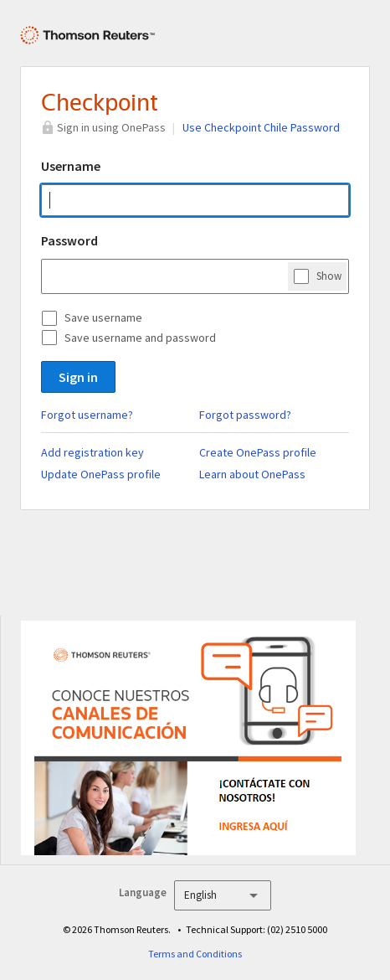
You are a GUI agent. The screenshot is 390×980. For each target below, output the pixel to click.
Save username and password (140, 338)
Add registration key (92, 452)
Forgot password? (245, 415)
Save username (103, 317)
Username (71, 166)
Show (329, 276)
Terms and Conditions (195, 954)
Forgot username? (87, 415)
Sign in (78, 377)
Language (143, 892)
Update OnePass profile (101, 474)
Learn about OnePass (252, 474)
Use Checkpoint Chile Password (261, 127)
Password (69, 240)
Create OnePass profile (258, 452)
